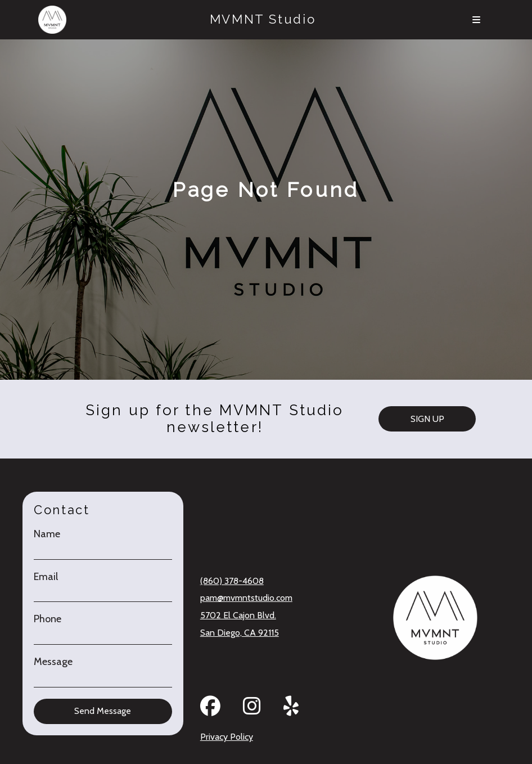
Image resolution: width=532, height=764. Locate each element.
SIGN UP (427, 419)
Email (46, 577)
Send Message (103, 711)
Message (53, 662)
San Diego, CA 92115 (240, 633)
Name (47, 534)
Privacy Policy (227, 737)
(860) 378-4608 (232, 581)
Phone (48, 619)
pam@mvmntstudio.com (246, 598)
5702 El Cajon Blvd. (238, 615)
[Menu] (476, 20)
